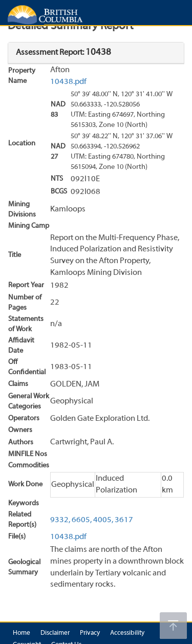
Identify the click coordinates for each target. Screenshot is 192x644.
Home (22, 633)
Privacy (90, 633)
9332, (60, 520)
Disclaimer (55, 633)
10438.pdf (68, 82)
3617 (124, 520)
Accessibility (127, 633)
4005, (103, 520)
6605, (82, 520)
